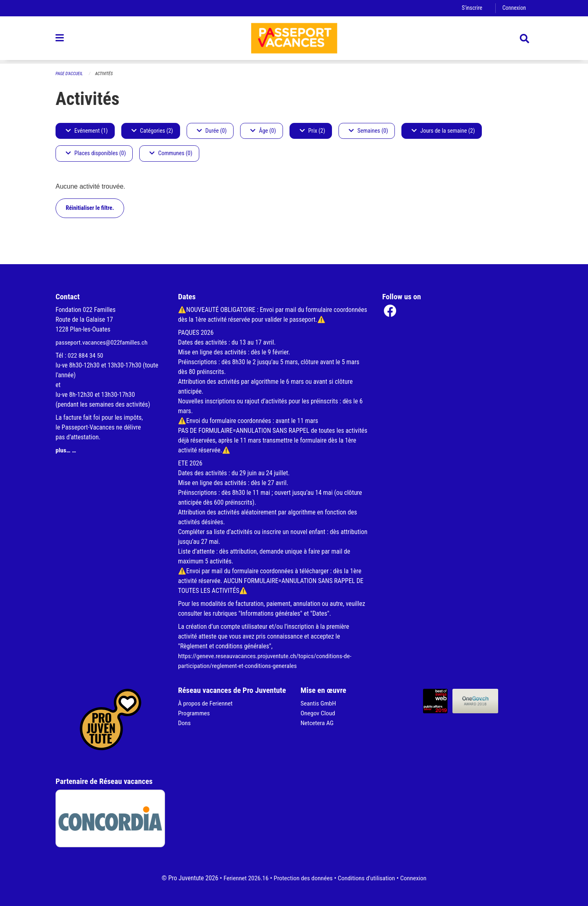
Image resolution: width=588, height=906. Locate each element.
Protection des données (302, 878)
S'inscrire (471, 8)
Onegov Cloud (318, 713)
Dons (185, 723)
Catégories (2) (152, 131)
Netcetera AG (318, 723)
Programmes (195, 713)
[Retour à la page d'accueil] (294, 40)
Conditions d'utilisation (368, 878)
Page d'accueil (70, 74)
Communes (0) (171, 154)
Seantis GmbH (319, 703)
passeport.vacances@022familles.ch (103, 342)
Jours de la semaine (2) (443, 131)
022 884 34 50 (86, 355)
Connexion (514, 8)
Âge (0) (263, 131)
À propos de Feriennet (206, 703)
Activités (106, 74)
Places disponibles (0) (96, 154)
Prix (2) (313, 131)
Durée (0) (212, 131)
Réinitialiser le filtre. (90, 208)
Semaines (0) (368, 131)
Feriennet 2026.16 (243, 878)
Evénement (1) (87, 131)
